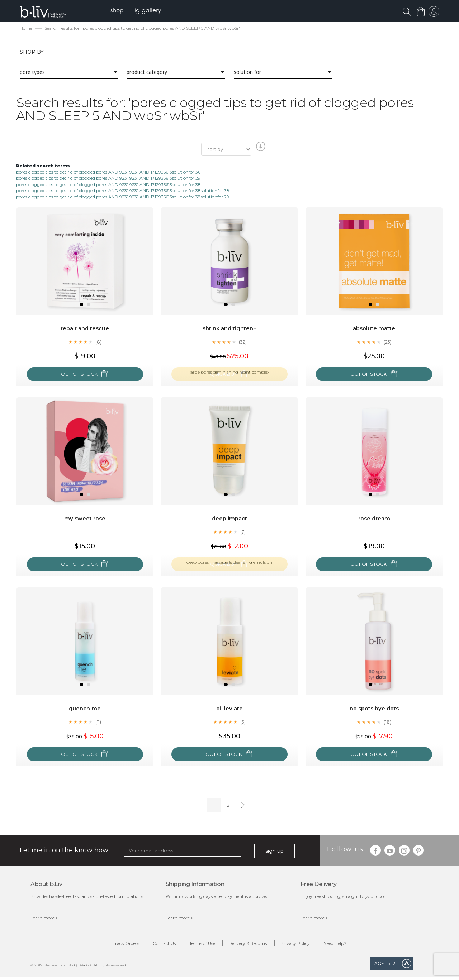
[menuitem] (121, 11)
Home (26, 29)
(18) (388, 723)
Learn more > (44, 918)
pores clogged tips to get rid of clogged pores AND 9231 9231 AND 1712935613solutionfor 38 (108, 185)
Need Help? (358, 945)
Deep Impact (229, 519)
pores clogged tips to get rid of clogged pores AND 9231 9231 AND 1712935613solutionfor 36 (108, 173)
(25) (388, 342)
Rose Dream (374, 519)
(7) (243, 532)
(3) (243, 723)
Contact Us (151, 945)
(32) (243, 342)
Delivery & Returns (252, 945)
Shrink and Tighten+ (229, 329)
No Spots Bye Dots (374, 709)
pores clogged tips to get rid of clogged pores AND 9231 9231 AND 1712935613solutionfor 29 (108, 179)
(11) (98, 723)
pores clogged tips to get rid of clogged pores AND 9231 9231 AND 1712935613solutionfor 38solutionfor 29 (123, 197)
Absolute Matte (374, 329)
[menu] (140, 11)
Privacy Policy (309, 945)
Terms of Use (198, 945)
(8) (98, 342)
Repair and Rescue (85, 329)
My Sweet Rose (85, 519)
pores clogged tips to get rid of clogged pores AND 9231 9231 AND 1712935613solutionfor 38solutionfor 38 (123, 191)
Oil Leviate (229, 709)
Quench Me (85, 709)
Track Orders (103, 945)
